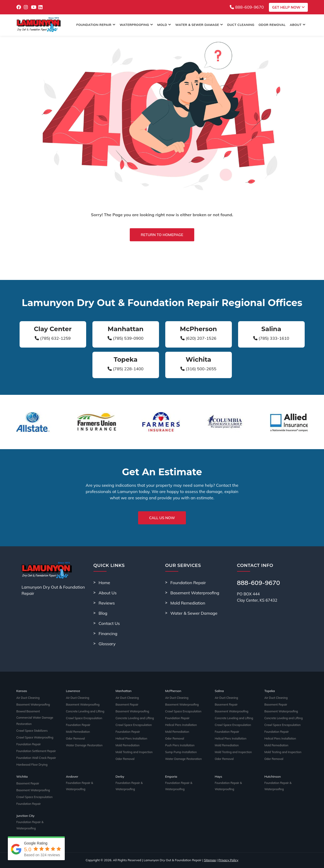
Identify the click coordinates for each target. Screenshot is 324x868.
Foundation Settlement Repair (36, 751)
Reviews (107, 603)
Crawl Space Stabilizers (32, 731)
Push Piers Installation (180, 745)
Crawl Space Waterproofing (35, 737)
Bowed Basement (28, 711)
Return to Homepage (162, 235)
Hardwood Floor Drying (32, 765)
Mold (164, 25)
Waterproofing (136, 25)
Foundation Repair (96, 25)
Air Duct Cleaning (28, 698)
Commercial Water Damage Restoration (35, 721)
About (298, 25)
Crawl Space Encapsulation (84, 718)
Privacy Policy (228, 860)
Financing (108, 634)
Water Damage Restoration (84, 745)
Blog (103, 613)
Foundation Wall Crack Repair (36, 758)
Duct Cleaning (241, 25)
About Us (108, 593)
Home (104, 583)
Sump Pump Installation (181, 752)
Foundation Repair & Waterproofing (80, 786)
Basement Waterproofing (195, 593)
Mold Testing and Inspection (134, 752)
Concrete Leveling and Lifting (85, 711)
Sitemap (210, 860)
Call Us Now (162, 518)
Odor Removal (272, 25)
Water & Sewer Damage (199, 25)
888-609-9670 (247, 7)
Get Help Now (288, 7)
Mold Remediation (188, 603)
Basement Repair (127, 705)
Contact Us (109, 623)
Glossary (107, 644)
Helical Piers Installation (131, 738)
